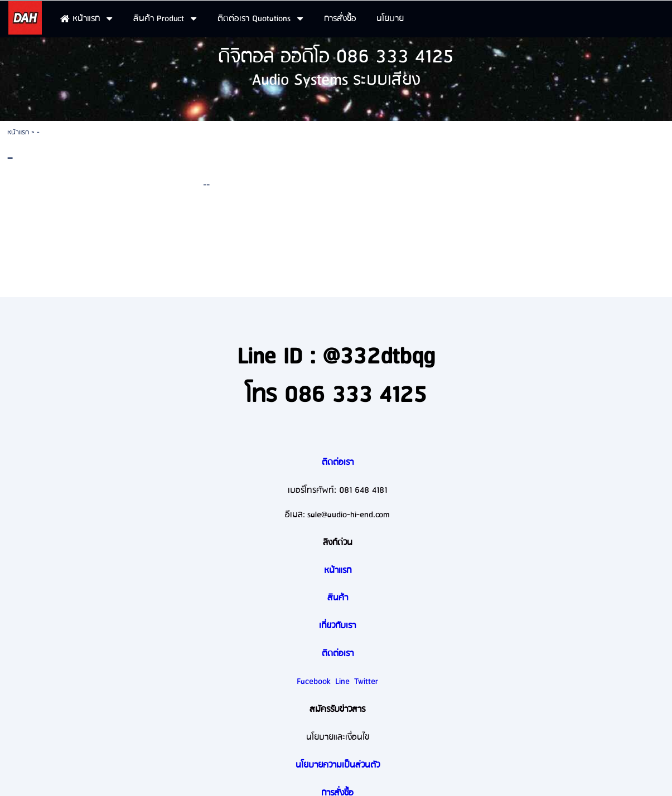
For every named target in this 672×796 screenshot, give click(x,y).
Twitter (366, 682)
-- (206, 184)
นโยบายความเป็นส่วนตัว (338, 765)
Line (342, 682)
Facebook (314, 682)
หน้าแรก (18, 132)
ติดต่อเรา (338, 463)
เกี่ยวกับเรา (337, 626)
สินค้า (338, 598)
